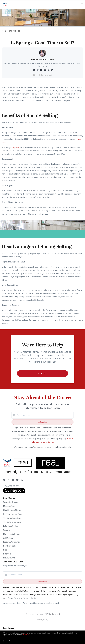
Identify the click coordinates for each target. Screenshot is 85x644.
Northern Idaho (10, 546)
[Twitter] (9, 480)
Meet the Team (10, 506)
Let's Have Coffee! (11, 526)
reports (16, 147)
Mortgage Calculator (12, 534)
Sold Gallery (8, 538)
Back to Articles (13, 31)
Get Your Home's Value (13, 514)
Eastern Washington (12, 542)
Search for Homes (11, 502)
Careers (6, 530)
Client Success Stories (12, 510)
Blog (5, 550)
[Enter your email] (45, 415)
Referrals (7, 554)
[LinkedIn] (13, 480)
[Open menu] (82, 4)
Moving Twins (9, 558)
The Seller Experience (12, 522)
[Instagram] (22, 480)
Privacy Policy (43, 620)
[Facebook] (4, 480)
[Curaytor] (14, 493)
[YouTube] (17, 480)
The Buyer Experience (12, 518)
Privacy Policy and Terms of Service (22, 598)
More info (26, 635)
